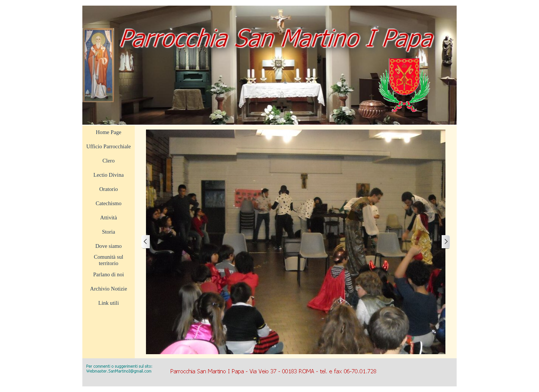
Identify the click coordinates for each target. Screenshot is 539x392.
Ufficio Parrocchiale (109, 146)
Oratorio (109, 189)
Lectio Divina (109, 175)
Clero (109, 161)
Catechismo (108, 203)
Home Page (109, 132)
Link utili (109, 303)
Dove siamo (109, 246)
